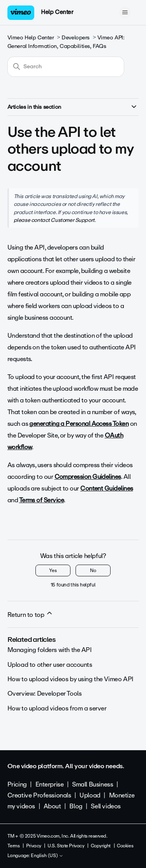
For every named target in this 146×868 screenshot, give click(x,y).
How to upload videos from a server (57, 708)
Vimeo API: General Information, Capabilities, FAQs (66, 42)
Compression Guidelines (88, 477)
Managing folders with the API (50, 650)
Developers (76, 38)
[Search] (66, 67)
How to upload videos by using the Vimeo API (70, 679)
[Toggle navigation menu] (125, 12)
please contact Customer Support (54, 220)
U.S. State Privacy (66, 846)
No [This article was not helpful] (93, 570)
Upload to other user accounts (50, 665)
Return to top (30, 615)
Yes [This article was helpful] (53, 570)
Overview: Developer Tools (45, 694)
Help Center (57, 12)
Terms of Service (41, 500)
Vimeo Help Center (31, 38)
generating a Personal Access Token (79, 424)
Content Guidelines (106, 488)
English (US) (47, 856)
